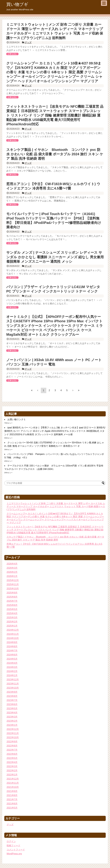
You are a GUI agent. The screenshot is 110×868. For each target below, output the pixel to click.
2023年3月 (12, 717)
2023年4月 (12, 713)
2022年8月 (12, 746)
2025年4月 (12, 613)
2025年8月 (12, 597)
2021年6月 (12, 804)
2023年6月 (12, 704)
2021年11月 (13, 783)
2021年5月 (12, 808)
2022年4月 (12, 762)
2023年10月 (13, 688)
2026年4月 (12, 564)
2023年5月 (12, 709)
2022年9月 (12, 742)
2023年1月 (12, 725)
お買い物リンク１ (17, 419)
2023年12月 (13, 680)
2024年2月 (12, 671)
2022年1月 (12, 775)
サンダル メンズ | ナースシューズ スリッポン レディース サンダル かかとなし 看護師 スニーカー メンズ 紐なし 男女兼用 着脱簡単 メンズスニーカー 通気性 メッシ (55, 257)
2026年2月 (12, 572)
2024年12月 (13, 630)
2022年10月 (13, 737)
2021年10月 (13, 787)
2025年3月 (12, 618)
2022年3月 (12, 766)
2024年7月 (12, 651)
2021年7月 (12, 799)
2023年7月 (12, 700)
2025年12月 (13, 580)
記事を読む (12, 54)
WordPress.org (14, 854)
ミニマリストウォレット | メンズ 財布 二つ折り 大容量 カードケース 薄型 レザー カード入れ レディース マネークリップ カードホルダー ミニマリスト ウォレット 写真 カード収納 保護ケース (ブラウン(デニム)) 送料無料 (56, 506)
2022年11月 (13, 733)
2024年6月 (12, 655)
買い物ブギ (17, 4)
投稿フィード (13, 846)
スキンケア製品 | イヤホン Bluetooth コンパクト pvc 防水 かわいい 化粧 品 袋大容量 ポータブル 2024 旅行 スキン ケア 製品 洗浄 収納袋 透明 (55, 154)
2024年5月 (12, 659)
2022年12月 (13, 729)
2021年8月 (12, 795)
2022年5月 (12, 758)
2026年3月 (12, 568)
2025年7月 (12, 601)
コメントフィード (16, 850)
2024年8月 (12, 646)
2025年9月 (12, 593)
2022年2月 (12, 771)
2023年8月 (12, 696)
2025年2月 (12, 622)
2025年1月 (12, 626)
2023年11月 (13, 684)
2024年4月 (12, 663)
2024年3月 (12, 667)
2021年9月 (12, 791)
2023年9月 (12, 692)
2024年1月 (12, 675)
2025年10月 (13, 589)
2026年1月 (12, 576)
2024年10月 (13, 638)
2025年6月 (12, 605)
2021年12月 (13, 779)
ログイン (11, 841)
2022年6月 (12, 754)
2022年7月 (12, 750)
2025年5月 (12, 609)
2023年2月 (12, 721)
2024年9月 (12, 642)
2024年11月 (13, 634)
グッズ (28, 42)
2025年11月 (13, 584)
